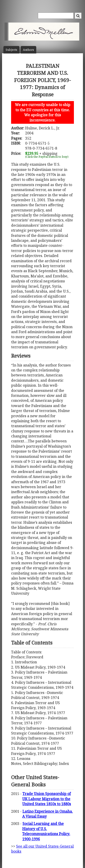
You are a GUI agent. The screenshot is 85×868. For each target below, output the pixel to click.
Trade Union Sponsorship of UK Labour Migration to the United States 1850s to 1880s (47, 799)
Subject (11, 50)
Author (28, 50)
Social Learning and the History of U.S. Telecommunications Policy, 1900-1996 (46, 831)
